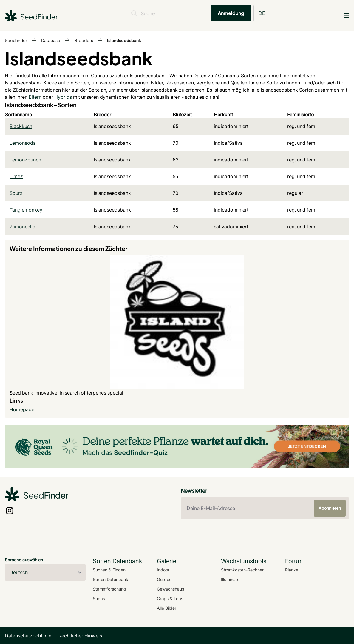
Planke (292, 570)
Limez (16, 176)
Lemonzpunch (25, 160)
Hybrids (63, 97)
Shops (99, 598)
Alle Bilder (167, 608)
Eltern (35, 97)
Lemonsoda (23, 143)
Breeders (84, 40)
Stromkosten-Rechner (242, 570)
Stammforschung (109, 589)
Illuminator (231, 579)
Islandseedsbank (124, 40)
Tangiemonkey (26, 210)
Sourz (16, 193)
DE (262, 13)
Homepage (22, 409)
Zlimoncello (23, 227)
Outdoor (165, 579)
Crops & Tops (170, 598)
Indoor (163, 570)
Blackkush (21, 126)
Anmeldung (231, 13)
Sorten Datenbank (110, 579)
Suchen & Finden (109, 570)
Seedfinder (16, 40)
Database (51, 40)
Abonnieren (330, 508)
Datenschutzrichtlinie (28, 636)
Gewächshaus (170, 589)
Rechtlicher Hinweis (80, 636)
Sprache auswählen (24, 560)
